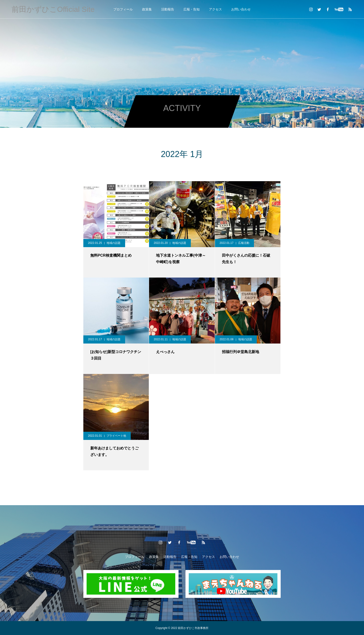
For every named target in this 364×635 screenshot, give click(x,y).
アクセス (215, 9)
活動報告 (168, 9)
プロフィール (123, 9)
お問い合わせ (241, 9)
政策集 (147, 9)
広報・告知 (192, 9)
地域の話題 (114, 243)
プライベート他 (116, 436)
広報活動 (244, 243)
